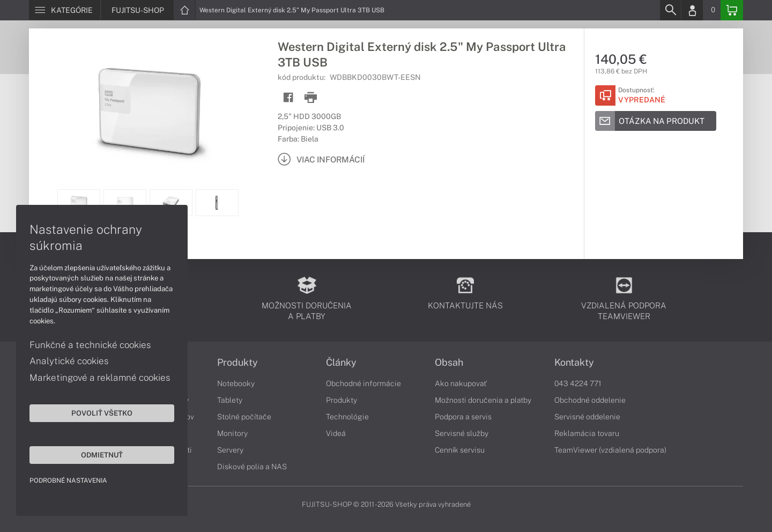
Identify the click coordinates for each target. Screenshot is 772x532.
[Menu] (65, 10)
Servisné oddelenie (587, 417)
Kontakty (574, 363)
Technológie (347, 417)
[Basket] (732, 10)
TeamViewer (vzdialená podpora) (610, 450)
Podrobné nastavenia (68, 481)
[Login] (692, 10)
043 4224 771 (578, 383)
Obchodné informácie (363, 383)
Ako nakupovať (461, 383)
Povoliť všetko (102, 413)
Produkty (237, 363)
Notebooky (236, 383)
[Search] (670, 10)
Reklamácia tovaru (587, 433)
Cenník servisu (460, 450)
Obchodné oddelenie (590, 400)
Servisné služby (462, 433)
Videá (336, 433)
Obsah (449, 363)
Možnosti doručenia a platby (483, 400)
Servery (230, 450)
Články (341, 363)
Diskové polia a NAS (252, 467)
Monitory (232, 433)
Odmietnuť (102, 455)
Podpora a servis (463, 417)
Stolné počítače (244, 417)
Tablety (230, 400)
